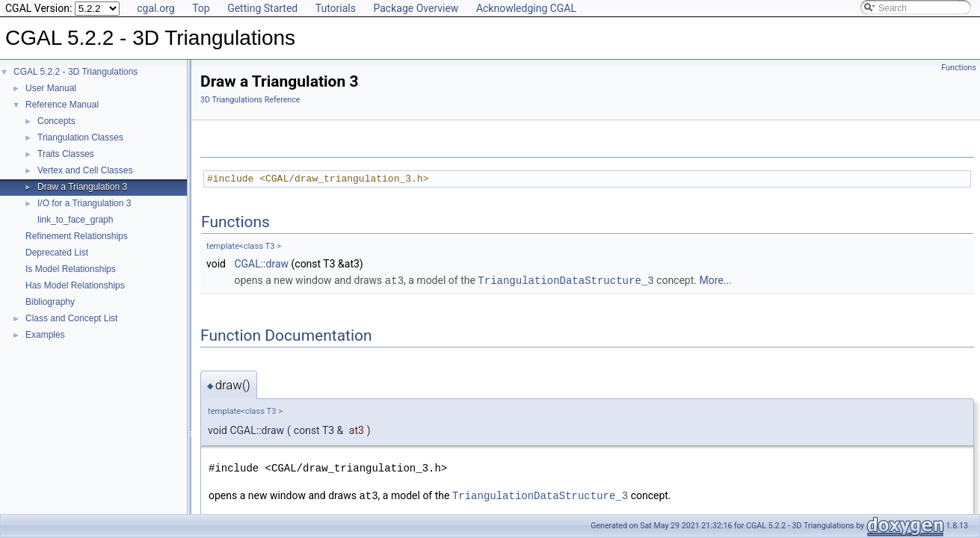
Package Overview (416, 8)
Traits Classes (66, 154)
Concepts (56, 121)
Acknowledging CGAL (526, 8)
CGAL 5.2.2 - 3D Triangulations (75, 72)
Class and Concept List (71, 318)
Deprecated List (57, 253)
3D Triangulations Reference (250, 100)
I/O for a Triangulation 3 (84, 203)
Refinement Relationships (77, 236)
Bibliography (50, 302)
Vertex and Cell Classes (85, 170)
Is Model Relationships (71, 269)
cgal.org (155, 8)
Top (201, 8)
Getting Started (262, 8)
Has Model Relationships (75, 285)
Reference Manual (62, 105)
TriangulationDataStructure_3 (565, 280)
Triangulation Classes (80, 137)
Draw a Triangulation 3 (82, 187)
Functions (959, 68)
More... (715, 280)
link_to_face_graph (75, 220)
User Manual (51, 88)
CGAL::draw (261, 264)
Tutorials (336, 8)
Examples (45, 335)
